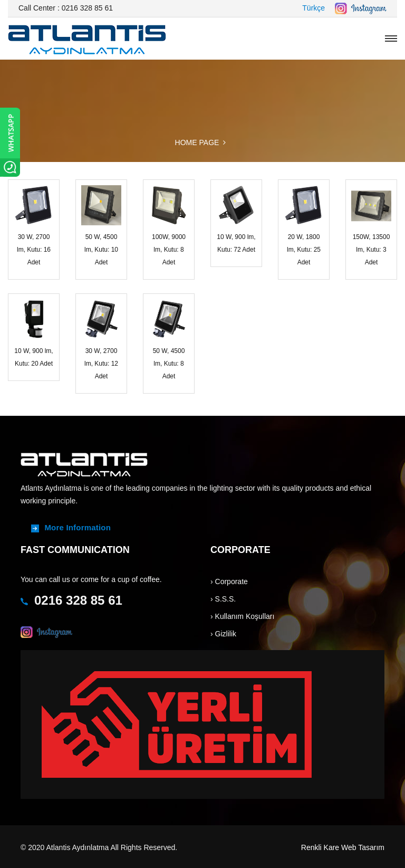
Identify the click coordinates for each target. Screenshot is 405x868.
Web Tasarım (363, 847)
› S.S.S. (223, 599)
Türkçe (314, 8)
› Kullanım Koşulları (242, 616)
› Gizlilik (223, 634)
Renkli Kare (320, 847)
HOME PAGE (197, 142)
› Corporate (229, 581)
